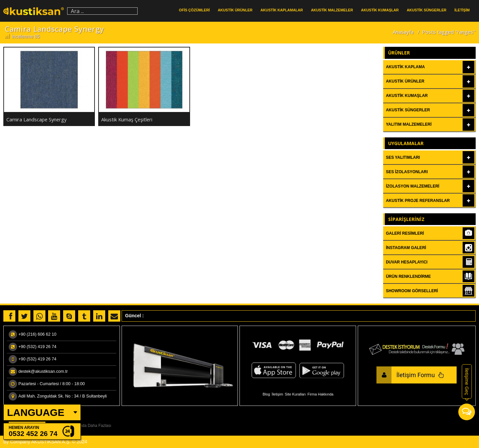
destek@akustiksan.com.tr (43, 371)
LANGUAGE (36, 412)
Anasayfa (403, 32)
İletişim (277, 394)
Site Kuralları (295, 394)
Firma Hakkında (321, 394)
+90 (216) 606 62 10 (37, 334)
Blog (266, 394)
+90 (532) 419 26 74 (37, 347)
